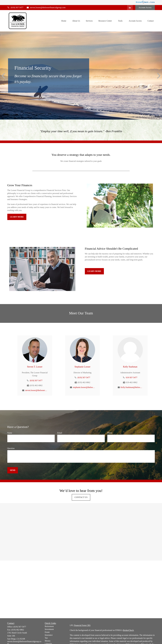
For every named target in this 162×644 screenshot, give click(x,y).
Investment (49, 629)
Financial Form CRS (82, 625)
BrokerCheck (128, 630)
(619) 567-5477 (15, 7)
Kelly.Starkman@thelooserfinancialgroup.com (132, 387)
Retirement (49, 626)
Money (48, 641)
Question (11, 448)
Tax (46, 638)
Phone (110, 433)
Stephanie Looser (82, 367)
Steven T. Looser (35, 367)
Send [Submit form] (13, 470)
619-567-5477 (132, 377)
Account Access (145, 7)
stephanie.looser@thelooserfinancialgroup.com (84, 387)
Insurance (49, 635)
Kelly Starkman (130, 367)
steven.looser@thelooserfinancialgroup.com (46, 7)
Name (10, 433)
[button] (64, 21)
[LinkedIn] (130, 8)
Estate (47, 632)
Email (60, 433)
